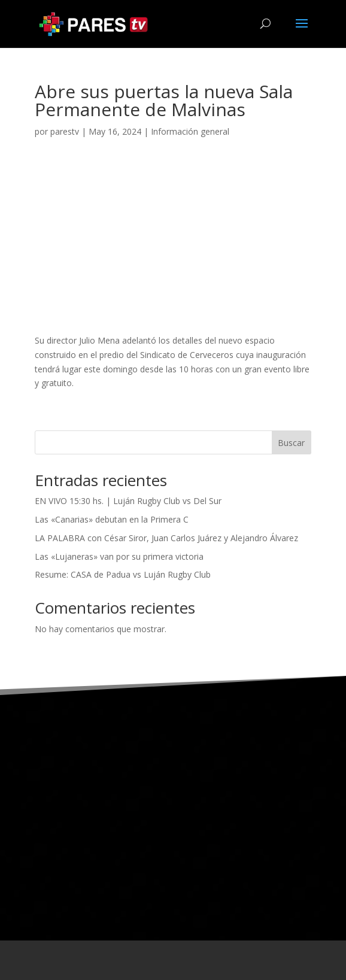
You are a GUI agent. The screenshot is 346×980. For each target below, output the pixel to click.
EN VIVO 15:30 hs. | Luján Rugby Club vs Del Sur (128, 501)
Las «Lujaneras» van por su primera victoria (119, 556)
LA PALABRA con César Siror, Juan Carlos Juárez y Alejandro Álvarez (166, 538)
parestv (65, 131)
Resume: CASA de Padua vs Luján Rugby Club (123, 574)
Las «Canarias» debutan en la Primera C (112, 519)
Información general (190, 131)
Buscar (291, 443)
